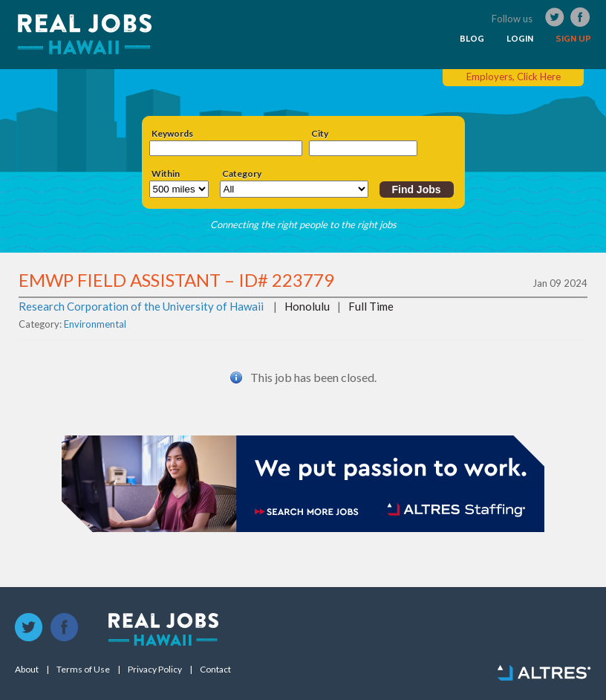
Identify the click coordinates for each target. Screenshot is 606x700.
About (27, 670)
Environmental (95, 324)
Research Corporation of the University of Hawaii (141, 306)
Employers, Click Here (514, 77)
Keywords (172, 134)
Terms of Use (83, 670)
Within (166, 174)
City (320, 134)
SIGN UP (573, 39)
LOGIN (520, 39)
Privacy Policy (155, 670)
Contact (215, 670)
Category (242, 174)
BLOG (472, 39)
